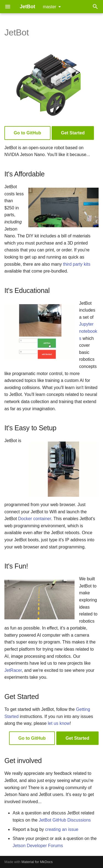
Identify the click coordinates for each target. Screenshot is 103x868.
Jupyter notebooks (88, 331)
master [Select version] (50, 7)
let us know (59, 723)
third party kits (77, 264)
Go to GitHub (27, 133)
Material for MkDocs (37, 862)
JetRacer (13, 670)
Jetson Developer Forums (38, 846)
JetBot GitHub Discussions (65, 820)
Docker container (35, 519)
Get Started (73, 133)
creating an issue (62, 829)
